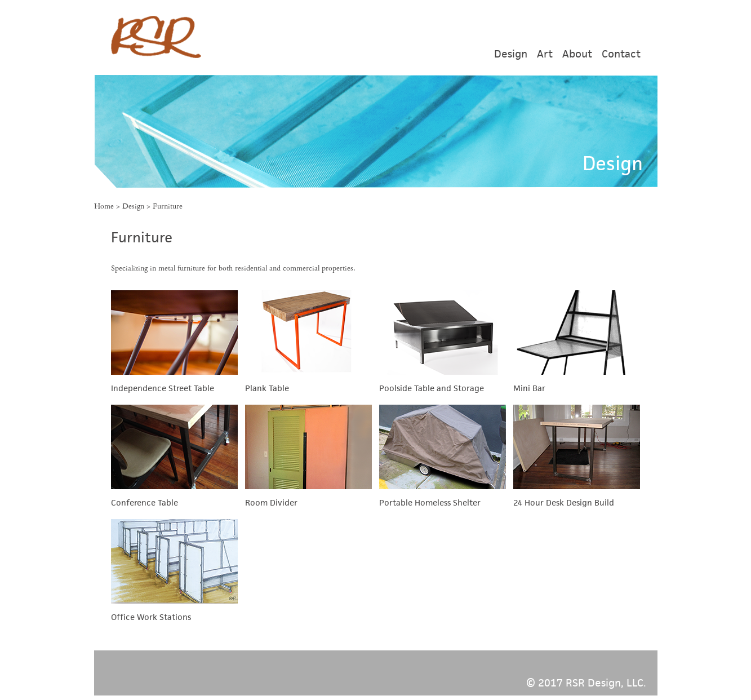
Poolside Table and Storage (432, 388)
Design (511, 54)
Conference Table (145, 502)
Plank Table (267, 388)
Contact (621, 54)
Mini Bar (529, 388)
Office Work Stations (151, 617)
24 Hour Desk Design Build (564, 502)
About (577, 54)
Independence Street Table (163, 388)
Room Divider (271, 502)
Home (104, 206)
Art (545, 54)
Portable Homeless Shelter (430, 502)
